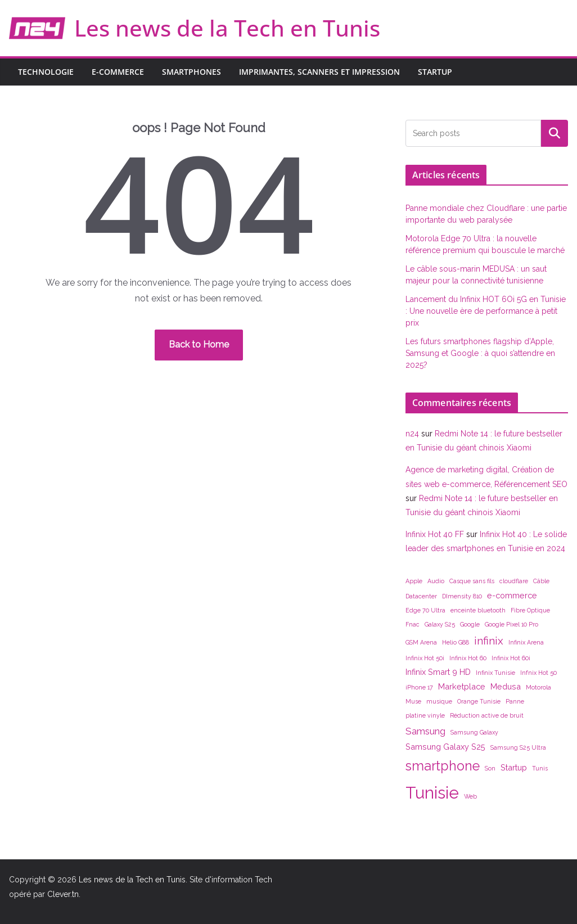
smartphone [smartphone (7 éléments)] (443, 766)
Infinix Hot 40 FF (435, 534)
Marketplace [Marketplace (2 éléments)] (462, 686)
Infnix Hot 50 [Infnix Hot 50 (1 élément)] (538, 673)
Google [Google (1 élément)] (470, 624)
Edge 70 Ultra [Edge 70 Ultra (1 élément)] (425, 610)
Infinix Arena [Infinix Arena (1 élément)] (526, 642)
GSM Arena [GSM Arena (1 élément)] (421, 642)
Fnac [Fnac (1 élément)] (413, 624)
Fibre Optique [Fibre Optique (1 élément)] (530, 610)
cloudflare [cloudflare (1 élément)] (514, 581)
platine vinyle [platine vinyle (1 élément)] (425, 715)
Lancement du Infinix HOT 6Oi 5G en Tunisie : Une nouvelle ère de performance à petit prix (486, 311)
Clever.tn (63, 894)
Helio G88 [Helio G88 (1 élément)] (456, 642)
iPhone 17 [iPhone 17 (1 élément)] (419, 687)
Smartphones (191, 72)
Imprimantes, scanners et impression (319, 72)
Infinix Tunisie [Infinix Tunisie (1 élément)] (495, 673)
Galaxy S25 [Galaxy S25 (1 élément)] (440, 624)
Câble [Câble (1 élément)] (541, 581)
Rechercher (555, 133)
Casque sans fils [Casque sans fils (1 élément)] (472, 581)
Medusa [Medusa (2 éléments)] (506, 686)
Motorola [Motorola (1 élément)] (538, 687)
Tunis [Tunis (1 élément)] (540, 768)
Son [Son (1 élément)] (490, 768)
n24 (412, 434)
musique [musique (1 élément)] (439, 701)
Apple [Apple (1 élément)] (414, 581)
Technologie (46, 72)
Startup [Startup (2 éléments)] (514, 767)
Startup (435, 72)
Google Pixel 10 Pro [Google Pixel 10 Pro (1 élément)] (511, 624)
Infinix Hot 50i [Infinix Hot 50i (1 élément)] (425, 658)
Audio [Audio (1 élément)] (436, 581)
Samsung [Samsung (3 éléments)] (425, 731)
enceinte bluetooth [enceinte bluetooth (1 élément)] (478, 610)
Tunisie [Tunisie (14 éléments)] (432, 793)
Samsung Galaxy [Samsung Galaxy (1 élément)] (474, 732)
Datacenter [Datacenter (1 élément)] (421, 596)
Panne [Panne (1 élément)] (515, 701)
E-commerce (118, 72)
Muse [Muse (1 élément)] (413, 701)
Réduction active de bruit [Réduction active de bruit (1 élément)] (487, 715)
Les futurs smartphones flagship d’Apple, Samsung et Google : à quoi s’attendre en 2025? (480, 353)
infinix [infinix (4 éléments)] (489, 641)
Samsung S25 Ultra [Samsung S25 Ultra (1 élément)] (518, 747)
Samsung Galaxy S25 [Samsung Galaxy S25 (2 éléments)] (445, 747)
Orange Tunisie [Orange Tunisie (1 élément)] (479, 701)
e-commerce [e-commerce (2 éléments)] (512, 595)
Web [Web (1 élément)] (470, 796)
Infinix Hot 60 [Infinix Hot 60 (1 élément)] (468, 658)
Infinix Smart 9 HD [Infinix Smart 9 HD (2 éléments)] (438, 672)
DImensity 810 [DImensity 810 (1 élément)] (462, 596)
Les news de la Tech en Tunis (227, 28)
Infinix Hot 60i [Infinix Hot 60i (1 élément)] (511, 658)
